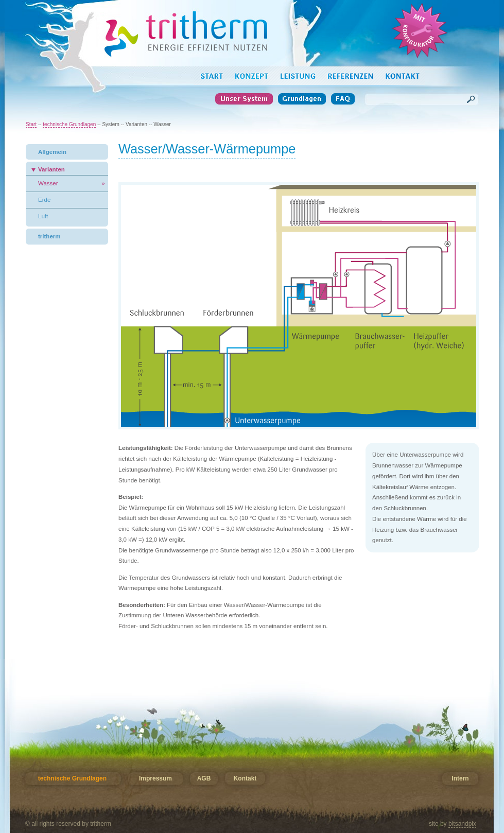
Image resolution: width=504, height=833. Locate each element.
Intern (460, 779)
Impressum (155, 779)
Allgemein (52, 152)
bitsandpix (462, 824)
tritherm (49, 236)
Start (31, 124)
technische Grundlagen (69, 124)
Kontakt (245, 779)
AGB (204, 779)
